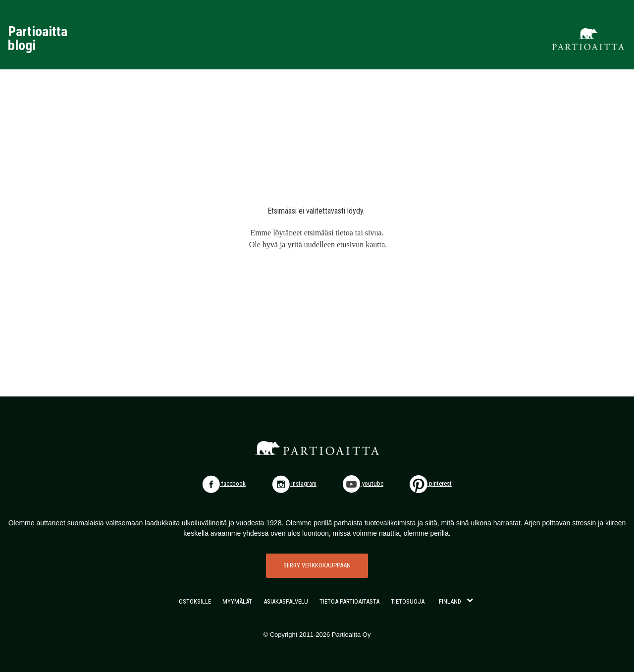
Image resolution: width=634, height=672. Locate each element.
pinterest (431, 483)
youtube (363, 483)
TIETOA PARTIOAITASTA (349, 601)
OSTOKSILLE (195, 601)
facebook (224, 483)
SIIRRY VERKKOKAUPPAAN (317, 565)
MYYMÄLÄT (237, 601)
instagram (294, 483)
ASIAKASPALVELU (286, 601)
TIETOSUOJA (408, 601)
